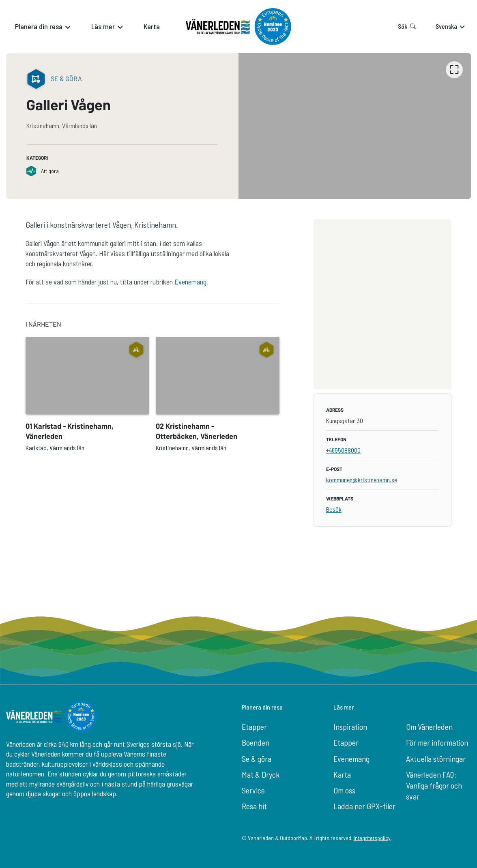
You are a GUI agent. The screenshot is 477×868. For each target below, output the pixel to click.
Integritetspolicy (372, 838)
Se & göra (257, 759)
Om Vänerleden (429, 727)
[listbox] (355, 126)
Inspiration (350, 727)
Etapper (254, 727)
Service (253, 790)
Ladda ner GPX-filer (364, 806)
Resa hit (254, 806)
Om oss (344, 790)
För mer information (437, 742)
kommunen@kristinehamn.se (362, 480)
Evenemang (190, 282)
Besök (334, 509)
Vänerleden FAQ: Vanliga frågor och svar (434, 786)
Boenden (256, 742)
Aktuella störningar (436, 759)
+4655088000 (343, 450)
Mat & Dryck (261, 774)
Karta (342, 774)
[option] (355, 126)
